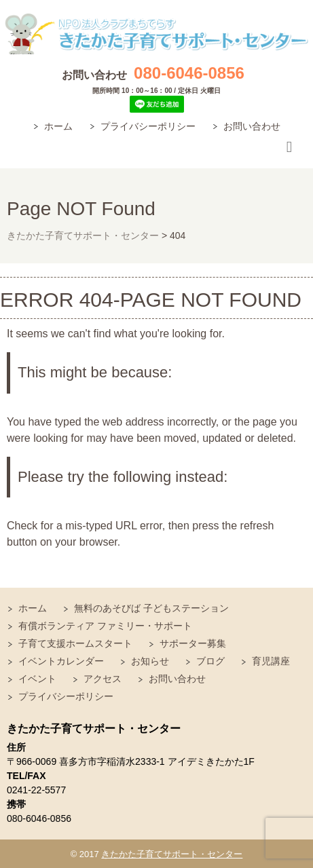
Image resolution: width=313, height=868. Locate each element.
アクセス (103, 679)
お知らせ (150, 661)
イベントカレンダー (61, 661)
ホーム (58, 126)
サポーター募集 (193, 643)
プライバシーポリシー (148, 126)
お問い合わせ (252, 126)
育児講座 (271, 661)
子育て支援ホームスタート (75, 643)
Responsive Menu (289, 148)
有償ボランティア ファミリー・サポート (105, 626)
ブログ (210, 661)
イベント (37, 679)
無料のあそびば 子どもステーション (151, 608)
